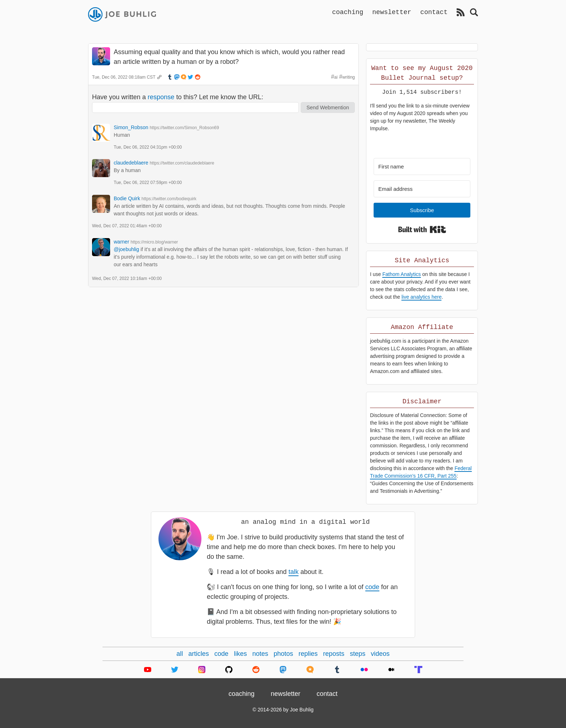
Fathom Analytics (402, 274)
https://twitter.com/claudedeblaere (182, 163)
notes (260, 654)
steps (358, 654)
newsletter (392, 12)
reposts (334, 654)
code (372, 587)
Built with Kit (422, 229)
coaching (348, 12)
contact (434, 12)
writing (349, 77)
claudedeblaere (131, 163)
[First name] (422, 166)
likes (240, 654)
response (161, 97)
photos (283, 654)
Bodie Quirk (127, 198)
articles (199, 654)
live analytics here (421, 297)
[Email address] (422, 189)
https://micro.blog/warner (154, 242)
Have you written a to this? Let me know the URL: (178, 97)
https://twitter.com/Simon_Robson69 (184, 128)
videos (380, 654)
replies (308, 654)
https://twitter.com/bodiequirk (169, 199)
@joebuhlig (126, 249)
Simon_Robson (131, 127)
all (180, 654)
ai (336, 77)
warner (121, 242)
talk (293, 572)
